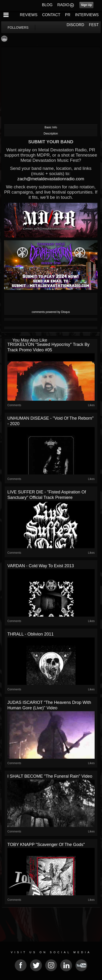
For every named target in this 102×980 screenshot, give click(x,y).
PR (68, 15)
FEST (94, 25)
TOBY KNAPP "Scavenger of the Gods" (46, 845)
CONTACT (51, 15)
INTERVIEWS (87, 15)
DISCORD (75, 25)
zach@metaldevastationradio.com (51, 179)
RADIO (63, 5)
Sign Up (86, 5)
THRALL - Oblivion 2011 (30, 634)
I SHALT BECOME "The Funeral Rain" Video (50, 776)
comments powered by (51, 312)
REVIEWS (29, 15)
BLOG (47, 5)
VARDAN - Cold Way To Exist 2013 (41, 566)
